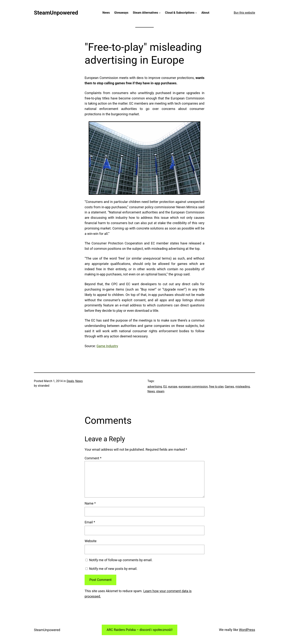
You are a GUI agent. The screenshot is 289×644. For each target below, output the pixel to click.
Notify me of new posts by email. (113, 569)
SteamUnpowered (56, 13)
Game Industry (107, 346)
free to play (216, 387)
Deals (70, 381)
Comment (93, 458)
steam (160, 391)
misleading (243, 387)
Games (229, 387)
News (79, 381)
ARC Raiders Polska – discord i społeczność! (140, 630)
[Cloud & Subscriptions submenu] (196, 13)
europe (173, 387)
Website (90, 541)
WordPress (247, 630)
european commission (193, 387)
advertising (155, 387)
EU (165, 387)
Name (90, 503)
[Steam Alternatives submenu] (160, 13)
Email (90, 522)
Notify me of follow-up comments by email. (121, 560)
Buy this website (244, 13)
